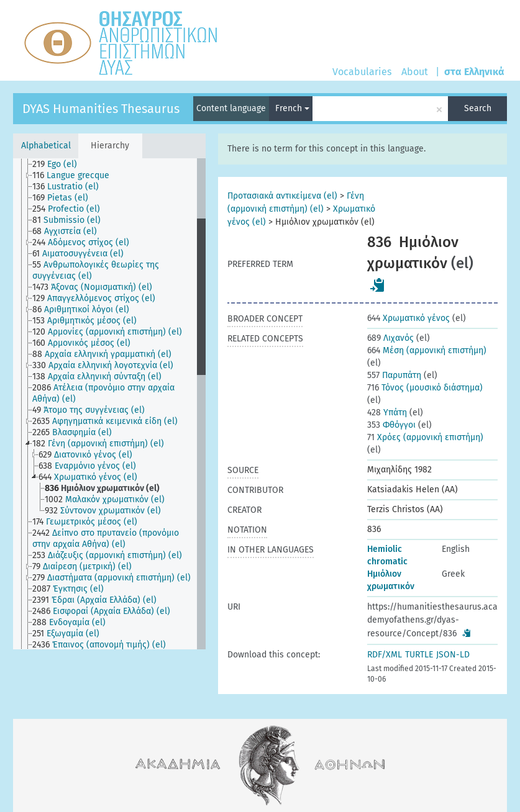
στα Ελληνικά (474, 72)
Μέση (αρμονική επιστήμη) (427, 350)
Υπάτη (387, 413)
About (415, 72)
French (292, 108)
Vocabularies (362, 72)
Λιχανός (390, 338)
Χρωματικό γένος (408, 318)
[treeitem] (60, 165)
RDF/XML (385, 655)
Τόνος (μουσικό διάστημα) (425, 388)
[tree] (109, 404)
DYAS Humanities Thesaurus (101, 109)
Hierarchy (110, 146)
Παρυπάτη (394, 375)
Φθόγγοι (391, 425)
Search (478, 108)
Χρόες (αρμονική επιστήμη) (425, 437)
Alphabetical (46, 146)
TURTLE (419, 655)
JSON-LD (453, 655)
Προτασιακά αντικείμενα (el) (282, 196)
